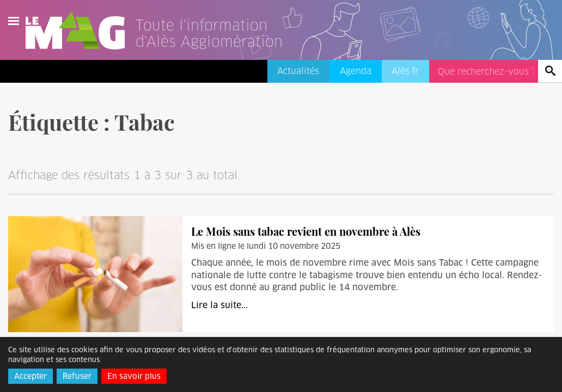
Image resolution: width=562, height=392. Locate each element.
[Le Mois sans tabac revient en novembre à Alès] (95, 274)
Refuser (77, 376)
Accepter (30, 376)
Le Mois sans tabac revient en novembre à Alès (306, 231)
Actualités (298, 71)
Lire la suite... (219, 305)
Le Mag (80, 30)
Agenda (356, 71)
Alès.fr (405, 71)
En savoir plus (134, 376)
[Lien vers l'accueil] (223, 46)
